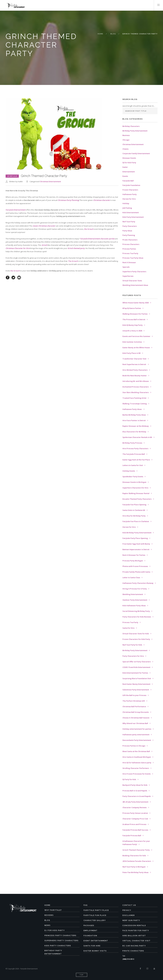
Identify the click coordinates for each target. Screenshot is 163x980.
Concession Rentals (134, 926)
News (48, 925)
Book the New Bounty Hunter (135, 376)
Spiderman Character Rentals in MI (137, 437)
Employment (90, 931)
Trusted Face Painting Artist (134, 398)
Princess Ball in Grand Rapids (135, 791)
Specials (126, 267)
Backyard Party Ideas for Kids (135, 785)
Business (126, 135)
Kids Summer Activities (132, 342)
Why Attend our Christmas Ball (135, 723)
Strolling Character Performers (136, 768)
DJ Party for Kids (129, 779)
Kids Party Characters (58, 946)
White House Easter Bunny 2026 (136, 303)
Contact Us (129, 905)
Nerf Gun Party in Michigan (134, 867)
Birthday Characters (131, 126)
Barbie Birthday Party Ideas (134, 415)
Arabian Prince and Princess (134, 824)
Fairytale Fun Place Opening (134, 505)
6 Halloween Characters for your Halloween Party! (136, 843)
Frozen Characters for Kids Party (136, 639)
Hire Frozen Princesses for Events (137, 774)
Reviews (49, 915)
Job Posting (127, 208)
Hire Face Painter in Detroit (134, 420)
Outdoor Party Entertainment (135, 600)
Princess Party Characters (60, 936)
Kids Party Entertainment (133, 217)
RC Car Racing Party (134, 946)
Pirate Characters (130, 240)
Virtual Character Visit (136, 941)
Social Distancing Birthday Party (136, 611)
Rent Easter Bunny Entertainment (136, 684)
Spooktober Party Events (133, 477)
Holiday (126, 203)
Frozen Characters (130, 190)
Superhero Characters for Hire (135, 488)
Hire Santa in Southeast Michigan (137, 757)
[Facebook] (140, 969)
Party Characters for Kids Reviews (137, 617)
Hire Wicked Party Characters (135, 370)
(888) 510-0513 (128, 959)
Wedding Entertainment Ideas (135, 285)
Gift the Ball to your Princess (134, 695)
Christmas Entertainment (50, 181)
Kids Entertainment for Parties (135, 673)
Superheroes (128, 276)
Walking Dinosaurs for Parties (135, 314)
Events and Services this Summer (136, 336)
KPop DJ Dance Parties (132, 308)
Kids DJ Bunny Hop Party (133, 325)
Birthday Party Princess (132, 443)
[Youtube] (154, 969)
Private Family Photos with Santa (136, 572)
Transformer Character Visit (134, 359)
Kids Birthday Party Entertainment (137, 533)
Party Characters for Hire (133, 656)
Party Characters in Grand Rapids (137, 796)
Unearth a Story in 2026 (132, 331)
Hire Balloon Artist (134, 936)
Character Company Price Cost (135, 819)
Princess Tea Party (130, 253)
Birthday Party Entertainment (135, 131)
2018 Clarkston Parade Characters (137, 861)
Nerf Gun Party (129, 222)
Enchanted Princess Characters (136, 387)
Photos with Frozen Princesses (135, 566)
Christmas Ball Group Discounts (136, 712)
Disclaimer (129, 915)
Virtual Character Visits (132, 281)
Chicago (126, 140)
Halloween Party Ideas (132, 409)
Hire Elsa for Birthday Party (134, 516)
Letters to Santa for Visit (133, 465)
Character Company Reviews (135, 807)
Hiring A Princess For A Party (135, 589)
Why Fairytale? (53, 910)
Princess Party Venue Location (135, 813)
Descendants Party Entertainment (137, 740)
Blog (113, 34)
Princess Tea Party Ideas (133, 258)
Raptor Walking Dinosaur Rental (136, 493)
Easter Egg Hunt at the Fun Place (136, 460)
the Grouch (89, 229)
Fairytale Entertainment (16, 210)
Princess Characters (131, 244)
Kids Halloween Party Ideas (134, 606)
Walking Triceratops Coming (135, 404)
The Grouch (73, 261)
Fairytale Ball (128, 181)
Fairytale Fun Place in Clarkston (136, 521)
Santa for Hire (128, 628)
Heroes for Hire (129, 199)
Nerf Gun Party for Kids (132, 645)
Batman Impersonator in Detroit (136, 549)
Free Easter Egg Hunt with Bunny (136, 544)
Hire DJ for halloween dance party (137, 763)
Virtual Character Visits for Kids (136, 634)
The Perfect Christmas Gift (134, 701)
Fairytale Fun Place (95, 915)
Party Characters (130, 226)
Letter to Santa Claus (131, 577)
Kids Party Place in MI (132, 353)
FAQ (86, 905)
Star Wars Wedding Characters (136, 392)
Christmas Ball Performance (134, 706)
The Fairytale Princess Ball (134, 454)
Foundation (90, 936)
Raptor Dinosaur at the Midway (136, 426)
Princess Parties (129, 249)
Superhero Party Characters (134, 272)
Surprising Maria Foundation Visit (137, 678)
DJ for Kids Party (129, 163)
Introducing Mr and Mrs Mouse (136, 381)
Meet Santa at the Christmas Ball (136, 751)
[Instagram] (147, 969)
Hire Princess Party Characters (135, 448)
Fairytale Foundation (131, 185)
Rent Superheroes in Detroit (134, 364)
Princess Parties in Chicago (134, 746)
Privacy (127, 910)
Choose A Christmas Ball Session (136, 718)
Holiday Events (129, 471)
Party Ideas (127, 231)
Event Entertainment (96, 941)
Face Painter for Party (136, 931)
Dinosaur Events (129, 158)
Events (125, 176)
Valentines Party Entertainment (136, 690)
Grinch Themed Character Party (136, 850)
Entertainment (129, 172)
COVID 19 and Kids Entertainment (136, 667)
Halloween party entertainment (136, 735)
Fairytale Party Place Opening (135, 538)
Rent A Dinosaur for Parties (134, 555)
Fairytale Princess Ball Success (135, 830)
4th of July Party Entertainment (135, 802)
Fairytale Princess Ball (132, 835)
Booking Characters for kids (134, 856)
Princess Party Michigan (133, 561)
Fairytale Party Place (96, 910)
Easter (125, 167)
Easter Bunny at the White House (136, 348)
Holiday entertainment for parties (137, 729)
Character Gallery (95, 920)
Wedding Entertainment (133, 594)
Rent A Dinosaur (129, 262)
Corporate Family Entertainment (136, 153)
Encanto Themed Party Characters (137, 499)
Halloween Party (130, 194)
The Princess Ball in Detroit (134, 319)
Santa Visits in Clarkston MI (134, 510)
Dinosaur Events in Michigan (134, 482)
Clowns (125, 149)
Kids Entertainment (131, 212)
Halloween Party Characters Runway (138, 583)
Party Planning (129, 235)
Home (100, 34)
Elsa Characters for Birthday (134, 432)
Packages (89, 926)
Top (81, 975)
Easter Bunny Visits (95, 951)
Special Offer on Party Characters (137, 662)
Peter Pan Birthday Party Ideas (135, 872)
